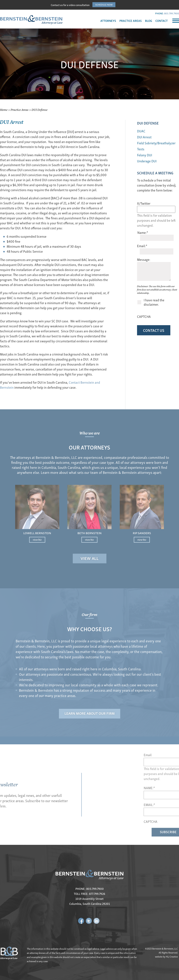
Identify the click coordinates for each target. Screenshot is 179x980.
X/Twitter (144, 203)
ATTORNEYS (108, 21)
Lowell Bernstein (69, 522)
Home (4, 110)
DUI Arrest (144, 137)
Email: (142, 246)
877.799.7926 (97, 894)
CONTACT (162, 21)
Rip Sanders (110, 522)
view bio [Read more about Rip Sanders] (110, 525)
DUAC (141, 131)
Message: (144, 259)
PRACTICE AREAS (131, 21)
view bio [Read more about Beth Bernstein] (89, 525)
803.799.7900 (172, 13)
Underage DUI (147, 161)
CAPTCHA (144, 316)
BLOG (149, 21)
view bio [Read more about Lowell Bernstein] (69, 525)
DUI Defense (148, 123)
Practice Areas (20, 110)
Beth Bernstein (90, 522)
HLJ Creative (172, 957)
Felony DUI (145, 155)
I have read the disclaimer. (154, 302)
